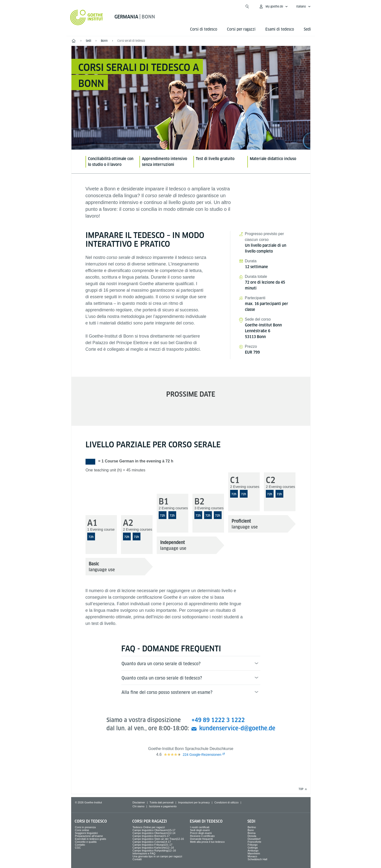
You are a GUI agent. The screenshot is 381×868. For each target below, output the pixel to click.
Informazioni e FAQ (144, 853)
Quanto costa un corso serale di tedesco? (162, 678)
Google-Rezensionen (202, 755)
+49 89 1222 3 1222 (218, 720)
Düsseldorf (254, 839)
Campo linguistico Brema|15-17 (151, 836)
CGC (78, 848)
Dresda (252, 836)
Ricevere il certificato (202, 836)
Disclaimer (139, 802)
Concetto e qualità (86, 842)
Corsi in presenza (85, 827)
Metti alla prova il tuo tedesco (207, 842)
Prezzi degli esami (201, 833)
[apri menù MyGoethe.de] (273, 7)
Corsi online (82, 830)
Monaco (252, 856)
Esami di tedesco (280, 29)
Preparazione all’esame (89, 836)
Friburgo (253, 845)
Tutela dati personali (162, 802)
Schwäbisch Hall (257, 859)
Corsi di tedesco (204, 29)
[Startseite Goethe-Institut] (87, 17)
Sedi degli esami (200, 830)
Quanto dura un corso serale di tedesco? (161, 664)
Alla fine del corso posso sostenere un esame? (167, 692)
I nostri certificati (200, 827)
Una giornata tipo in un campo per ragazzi (157, 856)
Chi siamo (138, 806)
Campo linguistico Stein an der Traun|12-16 (158, 839)
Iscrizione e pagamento (163, 806)
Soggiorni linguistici (86, 833)
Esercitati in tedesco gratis (90, 839)
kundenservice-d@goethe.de (237, 728)
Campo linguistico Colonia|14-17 (152, 842)
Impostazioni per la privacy (194, 802)
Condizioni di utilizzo (226, 802)
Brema (251, 833)
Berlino (252, 827)
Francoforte (254, 842)
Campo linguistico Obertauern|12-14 (154, 833)
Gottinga (253, 848)
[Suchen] (247, 7)
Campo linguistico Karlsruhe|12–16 (153, 848)
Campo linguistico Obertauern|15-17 (154, 830)
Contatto (80, 845)
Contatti (137, 859)
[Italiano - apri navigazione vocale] (303, 7)
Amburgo (253, 851)
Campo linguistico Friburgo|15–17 (152, 845)
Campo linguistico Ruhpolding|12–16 (154, 851)
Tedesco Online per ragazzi (149, 827)
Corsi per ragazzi (241, 29)
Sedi (307, 29)
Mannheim (254, 853)
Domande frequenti (201, 839)
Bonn (251, 830)
